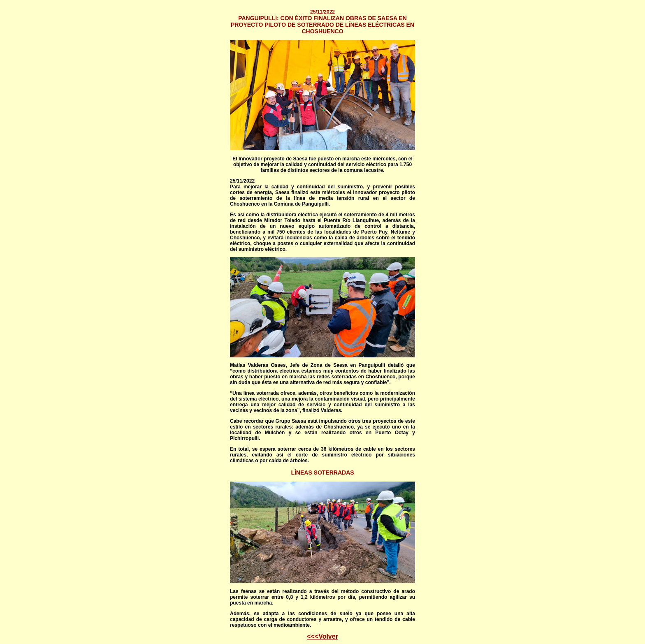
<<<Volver (322, 636)
